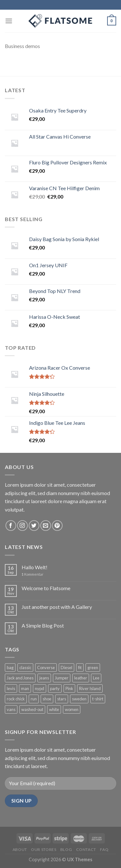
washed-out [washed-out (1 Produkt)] (32, 709)
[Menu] (9, 21)
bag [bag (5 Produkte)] (10, 668)
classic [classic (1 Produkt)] (25, 668)
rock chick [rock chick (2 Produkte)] (16, 699)
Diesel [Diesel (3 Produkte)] (66, 668)
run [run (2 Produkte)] (34, 699)
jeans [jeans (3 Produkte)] (44, 678)
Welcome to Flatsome (46, 588)
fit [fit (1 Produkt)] (80, 668)
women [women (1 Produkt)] (72, 709)
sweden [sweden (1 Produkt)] (79, 699)
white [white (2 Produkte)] (54, 709)
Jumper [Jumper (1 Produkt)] (62, 678)
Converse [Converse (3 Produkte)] (46, 668)
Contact (86, 849)
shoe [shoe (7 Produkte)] (47, 699)
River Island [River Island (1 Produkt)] (90, 688)
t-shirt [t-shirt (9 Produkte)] (98, 699)
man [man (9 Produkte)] (25, 688)
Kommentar (33, 574)
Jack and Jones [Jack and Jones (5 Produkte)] (20, 678)
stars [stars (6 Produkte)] (62, 699)
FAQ (104, 849)
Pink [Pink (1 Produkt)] (69, 688)
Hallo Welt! (35, 567)
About (20, 849)
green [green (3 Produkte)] (93, 668)
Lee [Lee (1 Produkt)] (96, 678)
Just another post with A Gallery (57, 607)
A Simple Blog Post (43, 625)
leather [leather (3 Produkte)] (81, 678)
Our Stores (44, 849)
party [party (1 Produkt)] (55, 688)
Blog (66, 849)
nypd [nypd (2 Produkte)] (40, 688)
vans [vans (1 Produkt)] (11, 709)
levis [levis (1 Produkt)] (11, 688)
